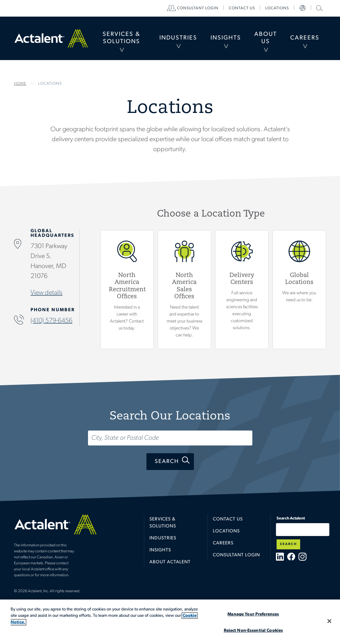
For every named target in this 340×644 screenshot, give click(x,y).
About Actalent (170, 562)
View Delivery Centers (242, 289)
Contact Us (228, 519)
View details (46, 293)
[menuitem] (121, 38)
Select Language (302, 8)
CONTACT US (242, 8)
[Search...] (170, 438)
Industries (178, 38)
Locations (277, 8)
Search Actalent (319, 8)
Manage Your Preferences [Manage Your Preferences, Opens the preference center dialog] (253, 614)
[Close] (329, 621)
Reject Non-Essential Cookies (254, 631)
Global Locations (299, 289)
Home (51, 38)
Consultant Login (198, 8)
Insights (226, 38)
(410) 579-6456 (51, 321)
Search (167, 461)
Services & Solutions (121, 38)
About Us (266, 38)
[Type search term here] (303, 530)
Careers (305, 38)
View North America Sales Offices (184, 289)
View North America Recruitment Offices (127, 289)
